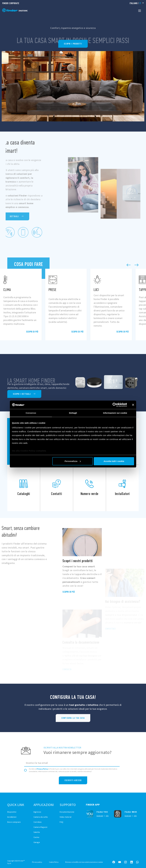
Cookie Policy (54, 862)
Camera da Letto (41, 817)
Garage (37, 842)
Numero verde (89, 488)
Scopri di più (32, 332)
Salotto (37, 832)
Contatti (57, 488)
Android (100, 816)
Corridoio (38, 822)
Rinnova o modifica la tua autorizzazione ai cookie (84, 862)
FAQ (61, 822)
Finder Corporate (11, 3)
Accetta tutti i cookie (114, 461)
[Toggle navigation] (140, 11)
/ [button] (136, 3)
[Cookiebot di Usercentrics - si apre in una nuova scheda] (115, 405)
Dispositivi (12, 812)
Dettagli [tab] (73, 413)
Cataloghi (24, 488)
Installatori (122, 488)
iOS (107, 816)
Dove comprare (14, 822)
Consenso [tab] (31, 413)
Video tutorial (65, 817)
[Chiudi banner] (133, 405)
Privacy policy (37, 862)
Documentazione (67, 812)
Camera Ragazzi (41, 827)
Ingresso (37, 812)
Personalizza (73, 461)
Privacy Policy (42, 769)
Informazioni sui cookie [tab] (115, 413)
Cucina (36, 837)
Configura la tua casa (73, 718)
